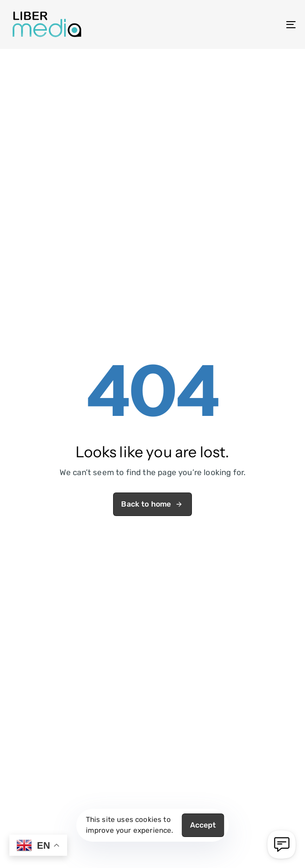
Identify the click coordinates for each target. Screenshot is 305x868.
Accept (203, 825)
